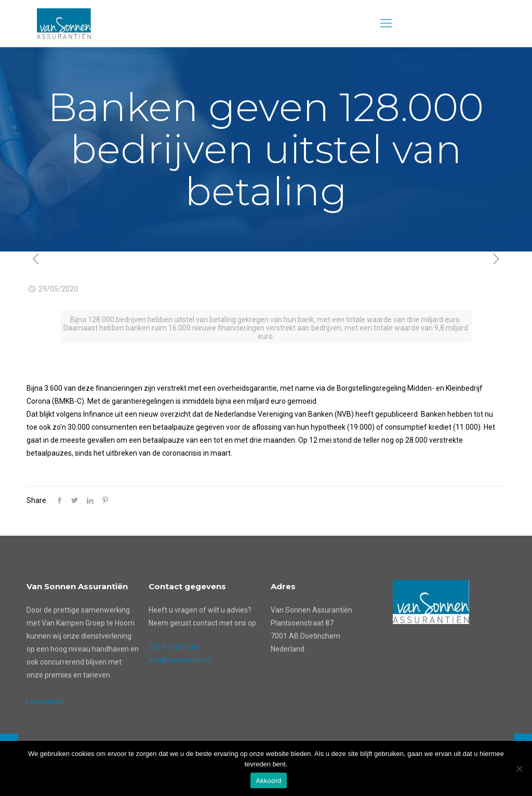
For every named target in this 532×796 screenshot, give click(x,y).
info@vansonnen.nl (180, 660)
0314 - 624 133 (173, 647)
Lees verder (46, 701)
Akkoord (268, 781)
